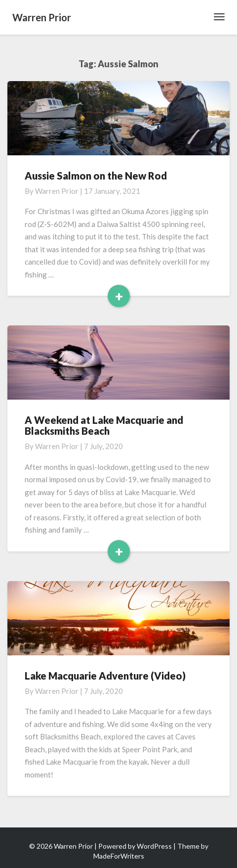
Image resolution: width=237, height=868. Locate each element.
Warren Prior (57, 191)
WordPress (154, 846)
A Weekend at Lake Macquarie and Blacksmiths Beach (104, 425)
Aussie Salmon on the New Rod (96, 176)
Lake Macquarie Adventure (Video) (105, 676)
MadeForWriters (119, 856)
